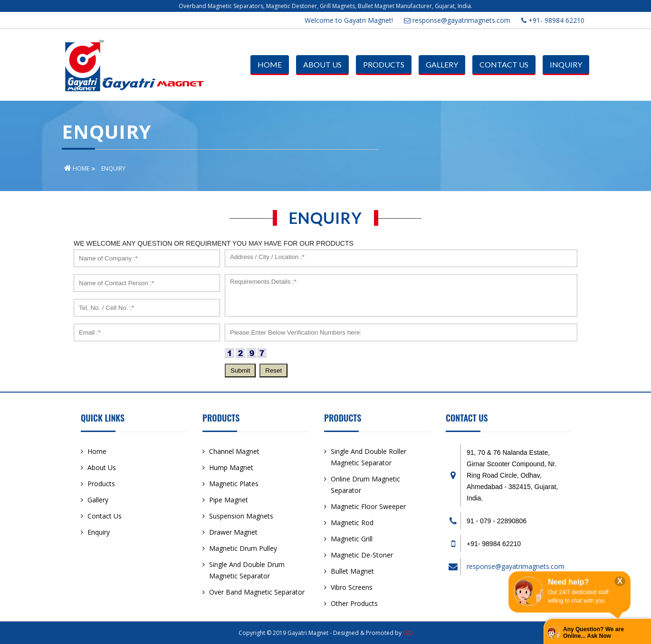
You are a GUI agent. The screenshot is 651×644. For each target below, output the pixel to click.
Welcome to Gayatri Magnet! (349, 20)
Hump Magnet (231, 467)
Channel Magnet (234, 451)
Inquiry (566, 64)
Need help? (568, 582)
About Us (322, 64)
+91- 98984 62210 (553, 20)
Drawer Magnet (233, 532)
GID (408, 633)
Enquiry (99, 532)
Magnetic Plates (234, 484)
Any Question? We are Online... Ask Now (594, 633)
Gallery (442, 64)
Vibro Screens (352, 587)
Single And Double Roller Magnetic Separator (369, 457)
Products (384, 64)
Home (270, 64)
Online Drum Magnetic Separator (365, 485)
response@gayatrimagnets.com (457, 20)
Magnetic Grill (352, 539)
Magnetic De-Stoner (362, 555)
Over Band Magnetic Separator (257, 592)
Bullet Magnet (352, 571)
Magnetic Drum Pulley (243, 548)
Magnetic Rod (352, 523)
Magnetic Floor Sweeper (368, 506)
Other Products (354, 603)
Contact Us (504, 64)
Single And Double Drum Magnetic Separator (247, 570)
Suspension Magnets (241, 516)
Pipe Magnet (229, 500)
